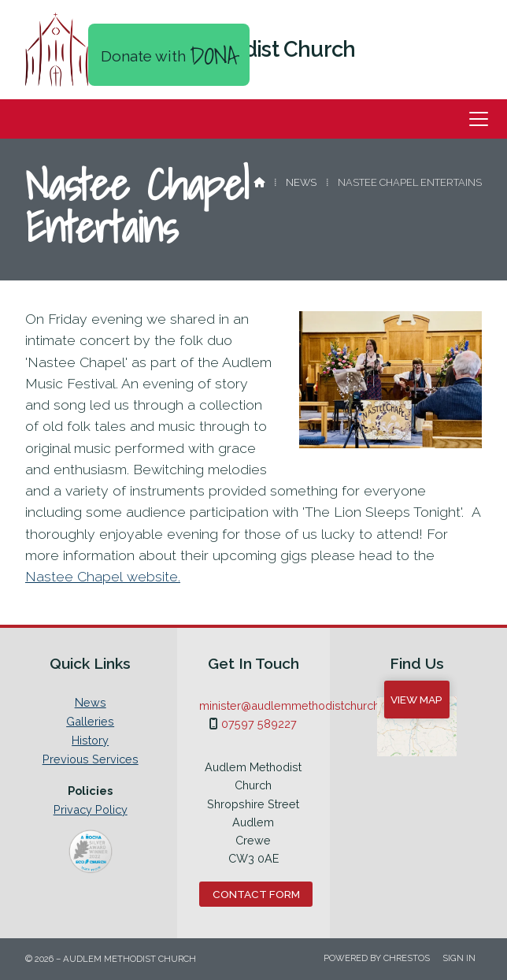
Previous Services (91, 759)
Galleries (90, 722)
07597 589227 (259, 724)
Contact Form (256, 894)
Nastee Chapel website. (103, 576)
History (90, 741)
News (301, 182)
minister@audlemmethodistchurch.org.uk (307, 705)
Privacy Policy (91, 810)
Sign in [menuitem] (459, 958)
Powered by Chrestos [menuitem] (377, 958)
